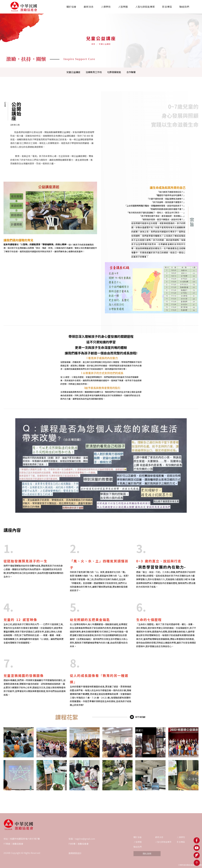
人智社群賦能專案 (163, 842)
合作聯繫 (131, 72)
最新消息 (159, 837)
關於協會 (138, 837)
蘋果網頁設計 (75, 853)
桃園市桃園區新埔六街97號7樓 (25, 839)
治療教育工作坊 (94, 72)
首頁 (93, 44)
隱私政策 (147, 854)
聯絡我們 (138, 847)
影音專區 (181, 842)
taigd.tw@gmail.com (85, 839)
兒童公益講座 (73, 72)
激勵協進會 (18, 844)
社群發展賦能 (114, 72)
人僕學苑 (181, 837)
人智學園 (138, 842)
